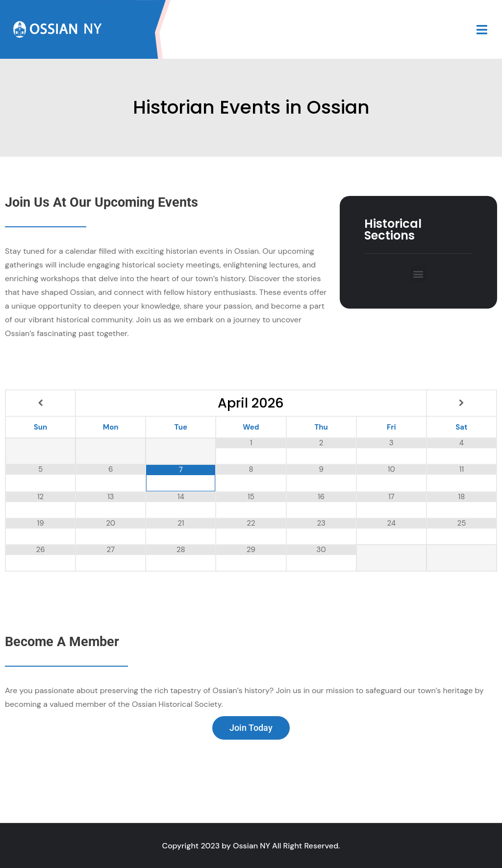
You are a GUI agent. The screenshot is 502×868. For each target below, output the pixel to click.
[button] (418, 274)
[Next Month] (462, 403)
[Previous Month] (40, 403)
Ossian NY (251, 846)
